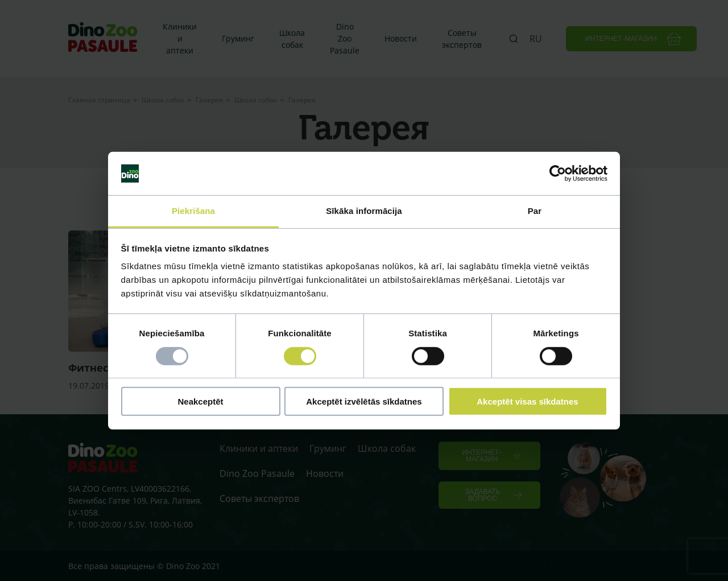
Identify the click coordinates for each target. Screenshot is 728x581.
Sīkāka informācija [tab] (364, 211)
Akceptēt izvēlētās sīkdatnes (364, 401)
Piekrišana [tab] (193, 211)
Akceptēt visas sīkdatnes (527, 401)
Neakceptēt (200, 401)
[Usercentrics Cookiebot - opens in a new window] (558, 174)
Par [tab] (535, 211)
